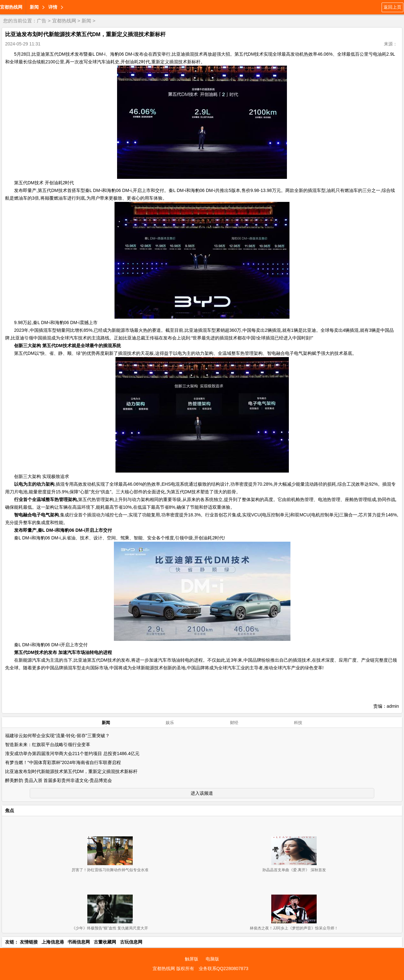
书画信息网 (79, 942)
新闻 (34, 7)
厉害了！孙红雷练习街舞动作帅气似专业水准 (110, 870)
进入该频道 (202, 793)
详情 (53, 7)
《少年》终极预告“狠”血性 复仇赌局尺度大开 (110, 928)
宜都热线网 (11, 7)
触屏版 (192, 959)
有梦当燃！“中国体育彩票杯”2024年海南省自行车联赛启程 (63, 762)
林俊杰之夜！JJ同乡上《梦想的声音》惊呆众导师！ (294, 928)
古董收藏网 (105, 942)
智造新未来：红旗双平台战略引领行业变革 (48, 745)
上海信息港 (53, 942)
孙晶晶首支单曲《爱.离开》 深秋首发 (294, 870)
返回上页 (392, 7)
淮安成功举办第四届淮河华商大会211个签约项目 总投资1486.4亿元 (72, 753)
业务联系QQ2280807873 (224, 968)
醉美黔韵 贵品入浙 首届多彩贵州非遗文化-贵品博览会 (59, 780)
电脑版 (212, 959)
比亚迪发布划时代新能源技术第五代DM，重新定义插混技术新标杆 (71, 771)
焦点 (10, 810)
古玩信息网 (131, 942)
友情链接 (29, 942)
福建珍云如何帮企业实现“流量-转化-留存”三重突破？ (57, 736)
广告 (42, 21)
